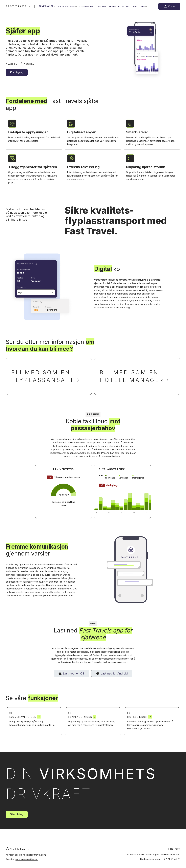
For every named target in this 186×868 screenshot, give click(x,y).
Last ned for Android (114, 677)
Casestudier (87, 6)
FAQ (130, 6)
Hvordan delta (67, 6)
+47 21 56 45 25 (171, 859)
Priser (113, 6)
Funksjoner (46, 6)
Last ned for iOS (73, 677)
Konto (171, 6)
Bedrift (103, 6)
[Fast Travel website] (18, 6)
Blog (122, 6)
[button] (21, 849)
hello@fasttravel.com (34, 855)
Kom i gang (140, 6)
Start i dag (17, 818)
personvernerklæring (27, 859)
